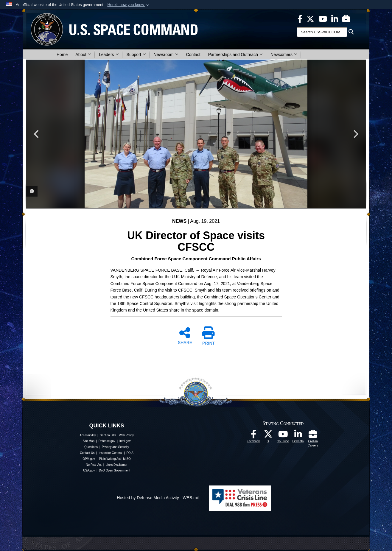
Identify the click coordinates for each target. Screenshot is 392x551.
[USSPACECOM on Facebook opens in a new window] (300, 18)
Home (62, 55)
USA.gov (89, 470)
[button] (129, 5)
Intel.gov (125, 441)
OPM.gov (89, 459)
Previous (37, 134)
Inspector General (111, 453)
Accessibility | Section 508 (98, 435)
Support (136, 55)
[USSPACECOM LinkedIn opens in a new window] (335, 18)
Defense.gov (107, 441)
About (83, 55)
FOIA (130, 453)
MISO (127, 459)
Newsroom (166, 55)
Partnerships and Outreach (235, 55)
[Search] (322, 32)
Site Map (89, 441)
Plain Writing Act (110, 459)
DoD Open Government (115, 470)
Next (355, 134)
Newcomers (284, 55)
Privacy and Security (115, 447)
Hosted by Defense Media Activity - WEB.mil (158, 498)
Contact (193, 55)
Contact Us (87, 453)
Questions (91, 447)
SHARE (185, 336)
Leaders (109, 55)
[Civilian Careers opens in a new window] (346, 18)
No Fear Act (94, 465)
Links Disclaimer (117, 465)
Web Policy (126, 435)
